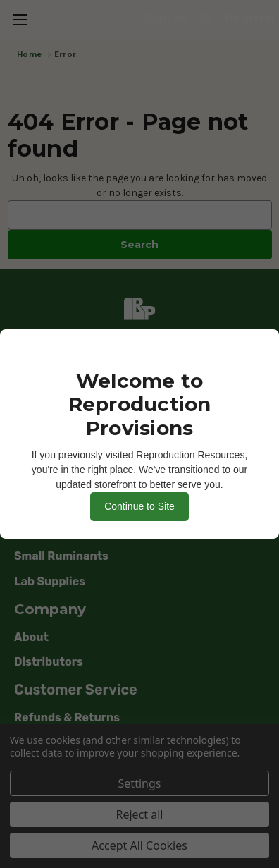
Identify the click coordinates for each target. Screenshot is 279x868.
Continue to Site (139, 506)
